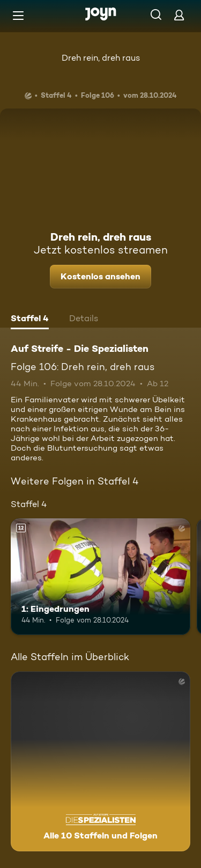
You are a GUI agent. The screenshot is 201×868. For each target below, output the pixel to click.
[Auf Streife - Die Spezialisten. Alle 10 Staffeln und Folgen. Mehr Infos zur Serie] (100, 761)
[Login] (179, 15)
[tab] (30, 320)
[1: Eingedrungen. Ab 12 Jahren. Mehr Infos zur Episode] (100, 577)
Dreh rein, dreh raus (101, 58)
